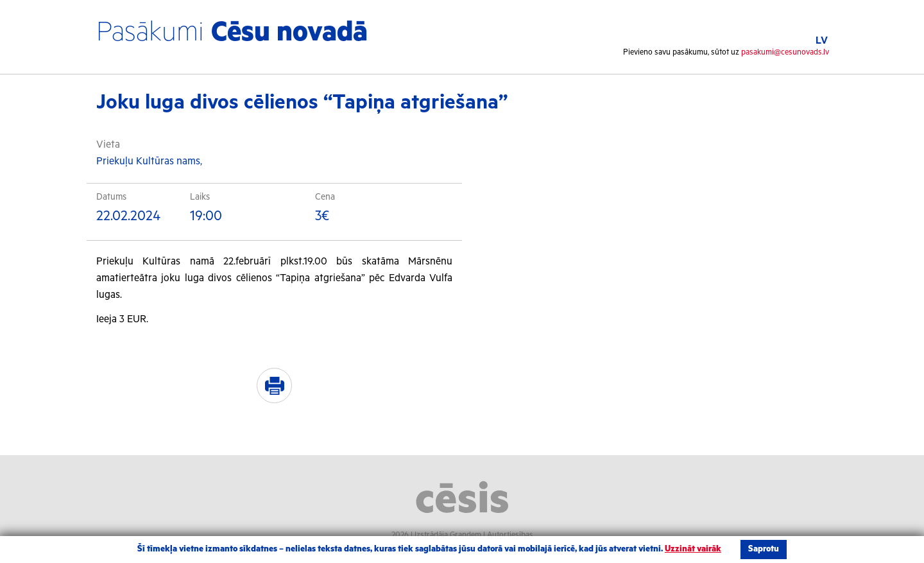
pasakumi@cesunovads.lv (785, 52)
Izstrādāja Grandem (448, 535)
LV (822, 41)
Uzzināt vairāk (693, 549)
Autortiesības (510, 535)
